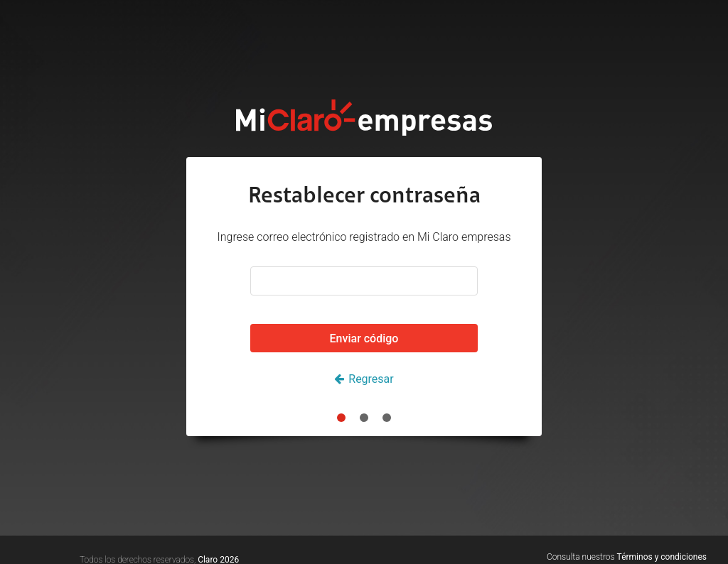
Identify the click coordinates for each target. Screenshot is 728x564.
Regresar (371, 379)
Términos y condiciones (662, 557)
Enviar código (364, 338)
